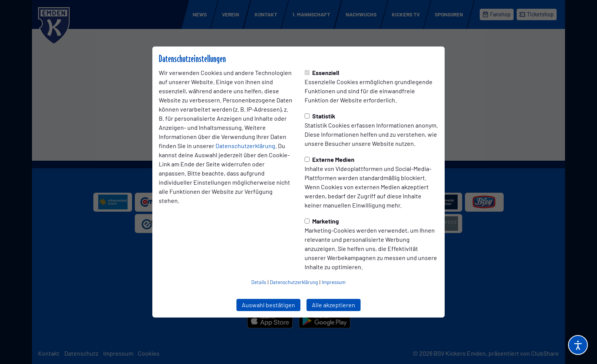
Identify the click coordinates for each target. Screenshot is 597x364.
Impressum (334, 282)
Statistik (320, 116)
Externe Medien (330, 159)
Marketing (322, 221)
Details (259, 282)
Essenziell (322, 73)
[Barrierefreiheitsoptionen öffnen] (578, 345)
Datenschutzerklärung (245, 146)
